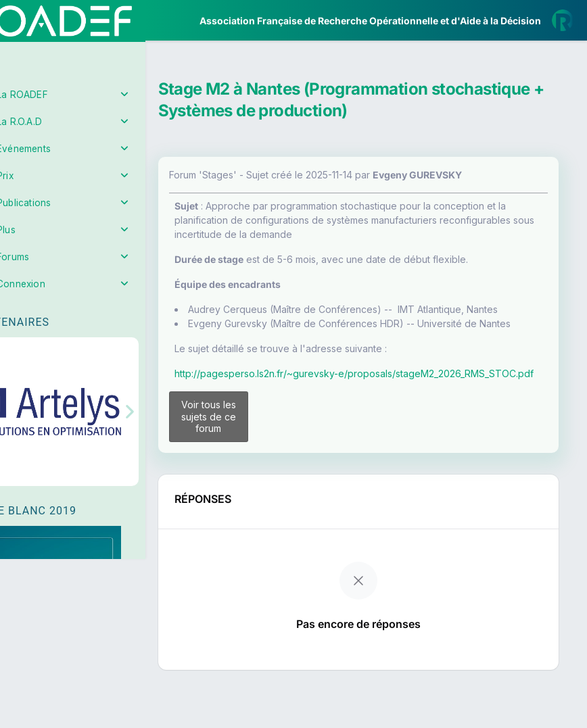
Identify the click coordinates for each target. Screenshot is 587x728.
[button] (20, 401)
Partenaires (55, 311)
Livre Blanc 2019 (69, 500)
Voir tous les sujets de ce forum (244, 451)
